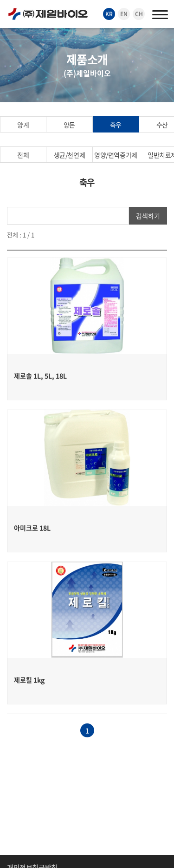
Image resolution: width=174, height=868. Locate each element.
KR (109, 14)
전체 (23, 155)
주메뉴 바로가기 (0, 0)
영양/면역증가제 (116, 155)
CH (139, 14)
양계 (23, 125)
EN (124, 14)
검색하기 (148, 216)
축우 (116, 125)
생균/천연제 (69, 155)
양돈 (69, 125)
